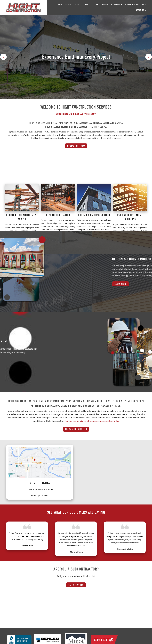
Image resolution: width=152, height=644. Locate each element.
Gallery (105, 5)
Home (60, 5)
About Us (141, 10)
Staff (88, 5)
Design (95, 5)
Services (79, 5)
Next (149, 57)
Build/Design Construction (94, 229)
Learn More (140, 284)
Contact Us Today (76, 146)
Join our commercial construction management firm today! (92, 421)
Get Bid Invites (76, 585)
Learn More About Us (76, 429)
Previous (3, 57)
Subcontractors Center (136, 5)
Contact (69, 5)
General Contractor (58, 229)
